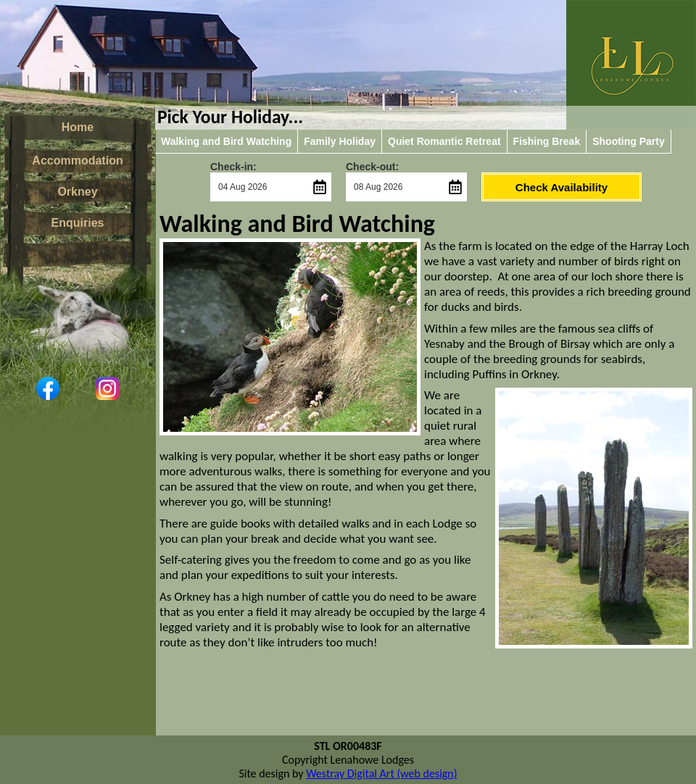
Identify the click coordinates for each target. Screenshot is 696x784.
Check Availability (562, 187)
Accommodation (77, 160)
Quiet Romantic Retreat (444, 141)
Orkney (77, 192)
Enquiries (78, 223)
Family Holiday (340, 141)
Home (78, 127)
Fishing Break (547, 141)
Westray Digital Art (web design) (381, 773)
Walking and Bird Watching (226, 141)
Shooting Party (629, 141)
